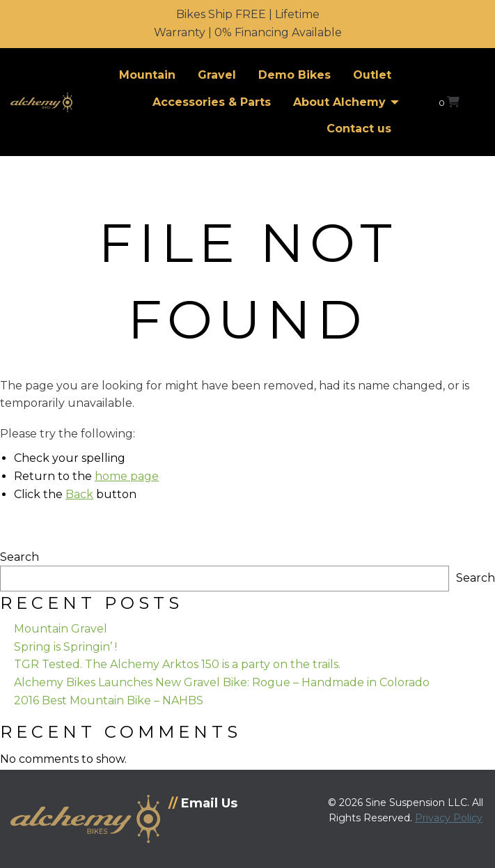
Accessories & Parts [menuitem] (212, 102)
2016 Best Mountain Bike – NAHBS (109, 700)
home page (127, 476)
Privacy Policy (449, 818)
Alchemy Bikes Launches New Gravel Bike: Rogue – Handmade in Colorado (222, 682)
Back (79, 494)
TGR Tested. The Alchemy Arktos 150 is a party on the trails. (177, 664)
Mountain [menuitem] (147, 75)
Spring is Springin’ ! (65, 647)
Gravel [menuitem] (217, 75)
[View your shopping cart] (449, 102)
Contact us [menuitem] (359, 129)
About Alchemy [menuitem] (339, 102)
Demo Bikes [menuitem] (294, 75)
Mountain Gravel (61, 629)
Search (19, 557)
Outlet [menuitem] (372, 75)
